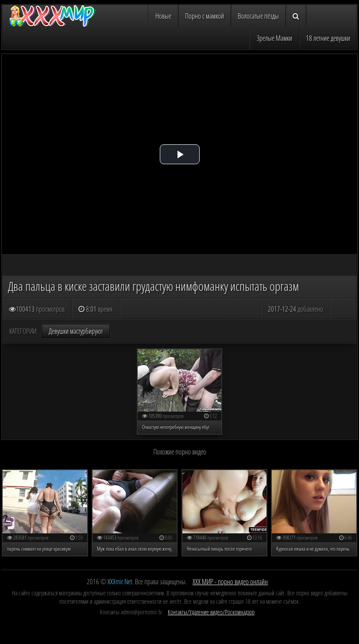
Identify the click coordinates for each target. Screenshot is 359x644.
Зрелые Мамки (274, 38)
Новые (163, 16)
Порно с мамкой (205, 16)
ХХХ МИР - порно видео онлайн (230, 582)
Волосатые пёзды (258, 16)
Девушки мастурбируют (76, 331)
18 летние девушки (328, 38)
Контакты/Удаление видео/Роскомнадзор (211, 612)
